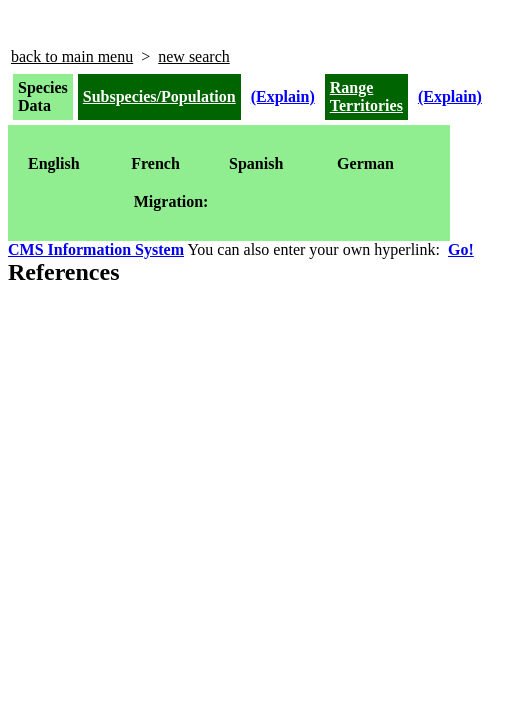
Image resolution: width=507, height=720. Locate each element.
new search (194, 56)
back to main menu (72, 56)
